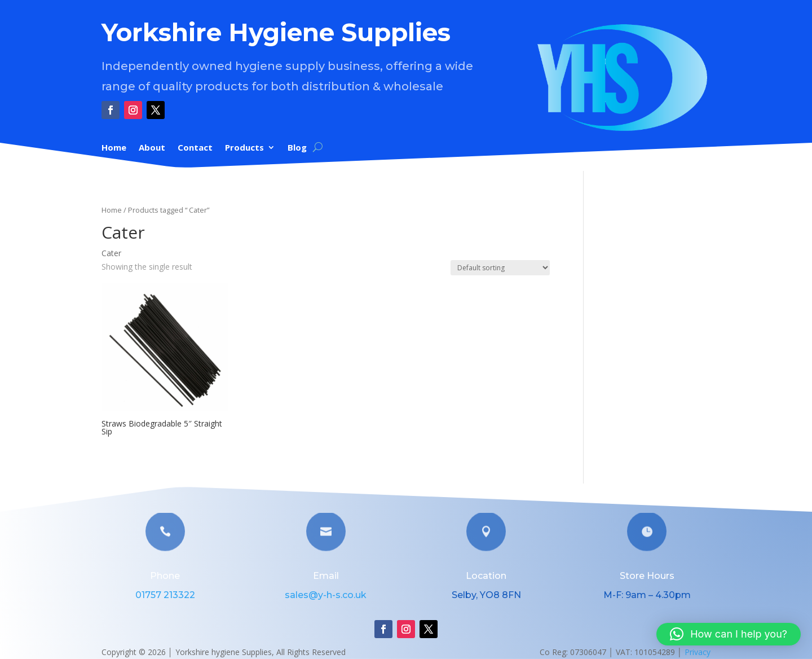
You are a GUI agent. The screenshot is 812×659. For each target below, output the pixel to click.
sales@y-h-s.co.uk (326, 595)
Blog (297, 148)
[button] (729, 634)
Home (114, 148)
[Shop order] (500, 268)
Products (244, 148)
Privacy (698, 652)
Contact (195, 148)
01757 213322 (165, 595)
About (152, 148)
